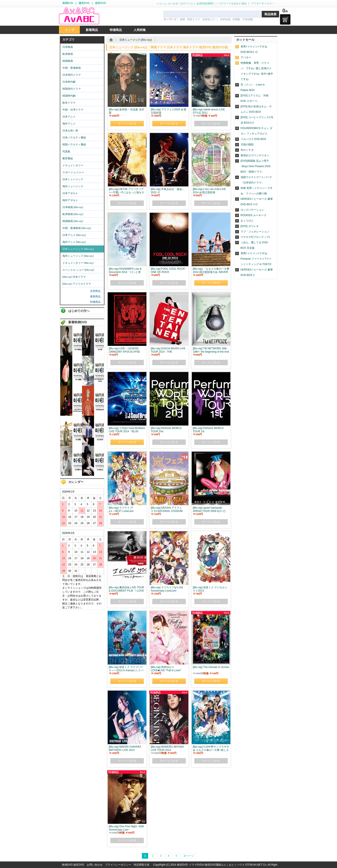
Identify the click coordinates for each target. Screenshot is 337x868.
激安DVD (84, 3)
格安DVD (100, 3)
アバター (246, 57)
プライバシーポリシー (118, 865)
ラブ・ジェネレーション (255, 232)
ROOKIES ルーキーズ (253, 215)
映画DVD (68, 3)
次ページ (189, 856)
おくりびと (247, 221)
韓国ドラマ (194, 19)
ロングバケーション (252, 210)
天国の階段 (247, 145)
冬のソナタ (247, 150)
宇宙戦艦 (248, 19)
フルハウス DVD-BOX (253, 139)
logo (79, 16)
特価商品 (95, 302)
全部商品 (95, 291)
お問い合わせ (95, 865)
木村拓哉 (225, 19)
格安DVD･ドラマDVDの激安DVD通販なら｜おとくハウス (211, 865)
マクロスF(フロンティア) (255, 237)
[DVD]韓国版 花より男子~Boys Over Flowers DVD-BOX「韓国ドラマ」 (256, 166)
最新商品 (95, 296)
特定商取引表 (142, 865)
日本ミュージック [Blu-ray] (136, 40)
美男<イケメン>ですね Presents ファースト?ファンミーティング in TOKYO (256, 259)
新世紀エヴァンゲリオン (255, 155)
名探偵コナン (210, 19)
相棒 (183, 19)
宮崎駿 (236, 19)
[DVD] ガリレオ (250, 226)
